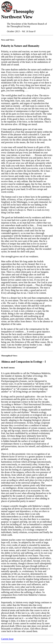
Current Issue (7, 639)
